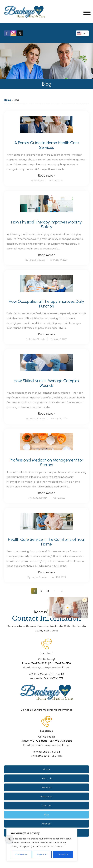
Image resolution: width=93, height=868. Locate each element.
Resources (46, 796)
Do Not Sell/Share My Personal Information (47, 710)
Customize (21, 855)
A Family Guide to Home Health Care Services (47, 145)
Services (46, 787)
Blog (46, 815)
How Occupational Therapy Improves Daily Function (46, 304)
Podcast (46, 824)
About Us (47, 778)
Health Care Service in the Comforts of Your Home (47, 542)
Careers (46, 806)
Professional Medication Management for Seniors (46, 462)
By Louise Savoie (35, 260)
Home (8, 100)
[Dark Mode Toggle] (9, 839)
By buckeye (37, 181)
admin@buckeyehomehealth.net (50, 667)
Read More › (47, 176)
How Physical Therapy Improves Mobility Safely (46, 224)
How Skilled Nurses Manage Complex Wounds (47, 383)
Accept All (63, 855)
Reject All (42, 855)
